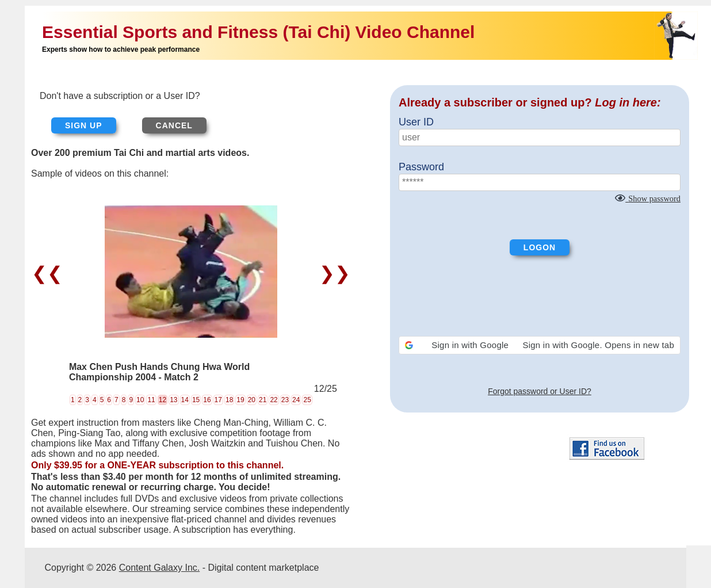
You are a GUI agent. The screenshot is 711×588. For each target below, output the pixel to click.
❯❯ (332, 273)
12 (163, 400)
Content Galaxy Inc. (160, 568)
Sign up (84, 125)
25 (307, 400)
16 (207, 400)
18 (229, 400)
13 (173, 400)
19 (240, 400)
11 (151, 400)
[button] (540, 345)
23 (285, 400)
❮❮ (50, 273)
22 (274, 400)
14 (185, 400)
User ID (416, 122)
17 (218, 400)
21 (263, 400)
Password (421, 167)
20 (252, 400)
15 (196, 400)
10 (140, 400)
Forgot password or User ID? (540, 391)
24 (296, 400)
